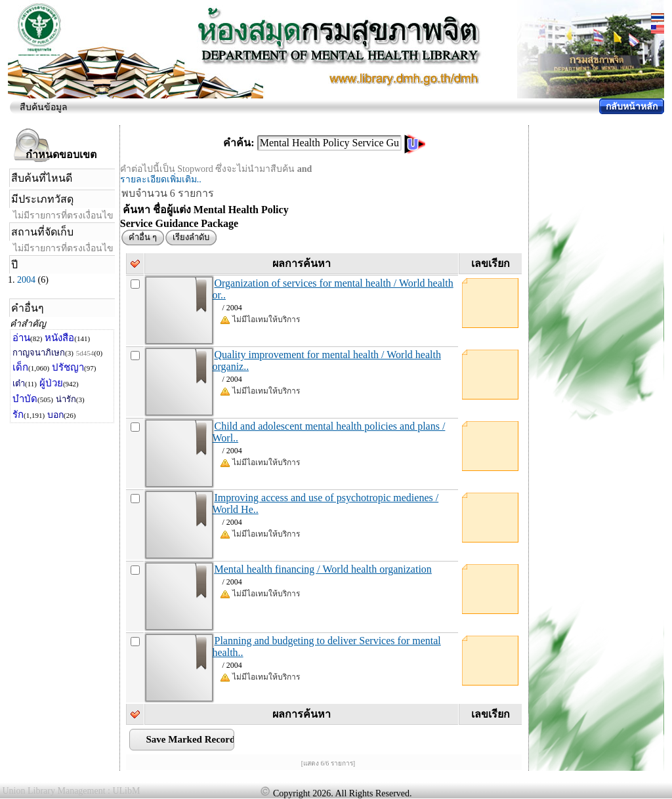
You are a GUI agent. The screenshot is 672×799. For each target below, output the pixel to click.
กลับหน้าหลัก (632, 107)
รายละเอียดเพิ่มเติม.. (161, 179)
